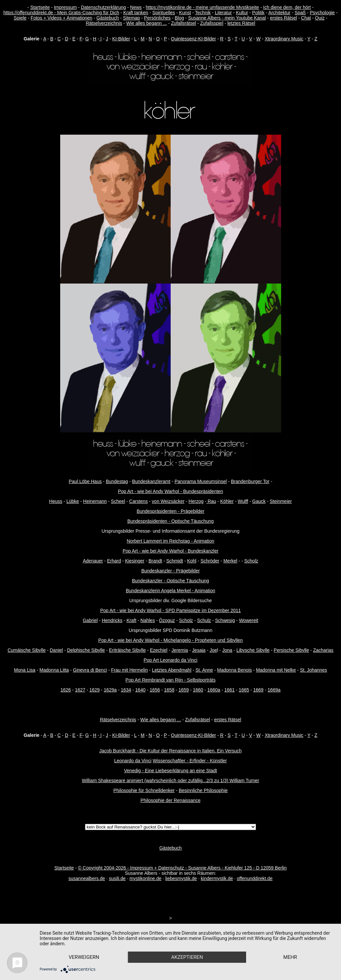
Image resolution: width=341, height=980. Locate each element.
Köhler (227, 501)
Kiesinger (135, 561)
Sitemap (131, 18)
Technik (203, 13)
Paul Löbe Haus (85, 481)
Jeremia (180, 650)
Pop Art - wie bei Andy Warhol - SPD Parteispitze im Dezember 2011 (170, 610)
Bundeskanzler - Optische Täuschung (170, 581)
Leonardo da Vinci (133, 761)
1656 (155, 690)
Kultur (242, 13)
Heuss (56, 501)
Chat (306, 18)
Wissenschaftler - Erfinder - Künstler (190, 761)
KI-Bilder (121, 39)
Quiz (320, 18)
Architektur (279, 13)
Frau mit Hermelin (129, 670)
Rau (211, 501)
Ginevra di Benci (90, 670)
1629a (110, 690)
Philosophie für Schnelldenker (144, 790)
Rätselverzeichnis (104, 23)
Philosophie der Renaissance (170, 800)
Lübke (73, 501)
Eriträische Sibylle (128, 650)
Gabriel (90, 620)
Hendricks (112, 620)
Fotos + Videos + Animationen (62, 18)
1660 (198, 690)
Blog (179, 18)
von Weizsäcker (168, 501)
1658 (169, 690)
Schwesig (225, 620)
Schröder (210, 561)
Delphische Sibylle (86, 650)
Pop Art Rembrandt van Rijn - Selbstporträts (170, 680)
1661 (229, 690)
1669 (258, 690)
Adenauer (93, 561)
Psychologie (322, 13)
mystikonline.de (146, 878)
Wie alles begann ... (147, 23)
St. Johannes (314, 670)
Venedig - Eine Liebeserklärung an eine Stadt (170, 771)
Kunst (185, 13)
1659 (184, 690)
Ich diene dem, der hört (287, 7)
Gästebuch (108, 18)
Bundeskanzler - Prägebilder (170, 571)
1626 (66, 690)
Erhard (114, 561)
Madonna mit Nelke (276, 670)
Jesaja (199, 650)
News (136, 7)
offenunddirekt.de (255, 878)
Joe (213, 650)
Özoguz (167, 620)
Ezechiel (159, 650)
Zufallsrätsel (183, 23)
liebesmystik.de (181, 878)
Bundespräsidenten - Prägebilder (170, 511)
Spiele (20, 18)
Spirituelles (164, 13)
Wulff (243, 501)
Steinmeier (281, 501)
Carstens (139, 501)
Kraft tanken (136, 13)
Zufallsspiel (212, 23)
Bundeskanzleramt (151, 481)
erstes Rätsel (283, 18)
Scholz (251, 561)
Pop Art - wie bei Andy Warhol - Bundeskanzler (171, 551)
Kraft (132, 620)
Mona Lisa (25, 670)
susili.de (117, 878)
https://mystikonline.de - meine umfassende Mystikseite (202, 7)
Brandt (155, 561)
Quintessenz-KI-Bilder (193, 39)
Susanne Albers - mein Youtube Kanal (227, 18)
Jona (227, 650)
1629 (94, 690)
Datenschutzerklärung (104, 7)
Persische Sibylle (292, 650)
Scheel (118, 501)
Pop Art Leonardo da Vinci (170, 660)
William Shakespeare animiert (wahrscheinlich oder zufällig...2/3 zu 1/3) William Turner (170, 780)
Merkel (230, 561)
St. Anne (204, 670)
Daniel (57, 650)
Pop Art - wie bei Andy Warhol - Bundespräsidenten (171, 491)
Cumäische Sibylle (27, 650)
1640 (140, 690)
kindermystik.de (217, 878)
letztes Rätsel (241, 23)
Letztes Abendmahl (171, 670)
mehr (290, 957)
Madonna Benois (234, 670)
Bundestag (117, 481)
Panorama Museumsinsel (201, 481)
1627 (80, 690)
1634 (126, 690)
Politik (258, 13)
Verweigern (84, 957)
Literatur (223, 13)
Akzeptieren (187, 957)
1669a (274, 690)
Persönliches (157, 18)
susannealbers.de (87, 878)
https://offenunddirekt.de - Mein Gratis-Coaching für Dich (61, 13)
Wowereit (249, 620)
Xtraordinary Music (284, 39)
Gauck (259, 501)
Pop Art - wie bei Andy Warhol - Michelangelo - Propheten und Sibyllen (170, 640)
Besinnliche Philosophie (203, 790)
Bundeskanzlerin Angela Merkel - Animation (170, 591)
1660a (214, 690)
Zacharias (323, 650)
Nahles (148, 620)
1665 (244, 690)
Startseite (40, 7)
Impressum (65, 7)
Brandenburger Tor (250, 481)
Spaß (300, 13)
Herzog (196, 501)
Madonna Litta (54, 670)
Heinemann (95, 501)
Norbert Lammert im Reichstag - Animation (170, 541)
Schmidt (175, 561)
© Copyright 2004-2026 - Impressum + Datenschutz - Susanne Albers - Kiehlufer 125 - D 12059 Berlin (182, 868)
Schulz (204, 620)
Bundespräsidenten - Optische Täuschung (170, 521)
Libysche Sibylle (253, 650)
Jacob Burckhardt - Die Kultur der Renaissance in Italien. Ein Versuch (170, 751)
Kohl (192, 561)
